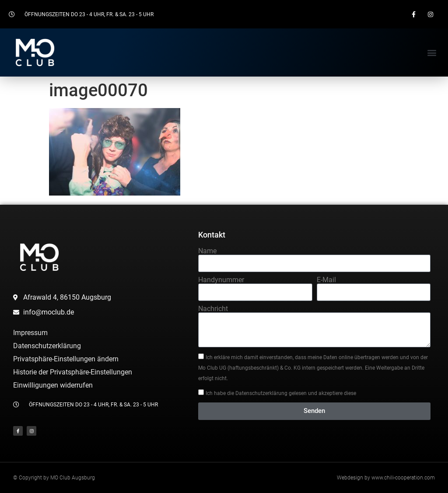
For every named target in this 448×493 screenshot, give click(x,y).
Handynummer (221, 280)
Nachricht (213, 309)
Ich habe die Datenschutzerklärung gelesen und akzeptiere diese (281, 393)
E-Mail (326, 280)
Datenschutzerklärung (47, 346)
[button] (432, 53)
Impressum (30, 333)
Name (207, 251)
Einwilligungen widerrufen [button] (53, 385)
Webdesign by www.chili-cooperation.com (386, 478)
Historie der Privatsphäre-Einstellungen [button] (73, 372)
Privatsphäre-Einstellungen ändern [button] (66, 359)
